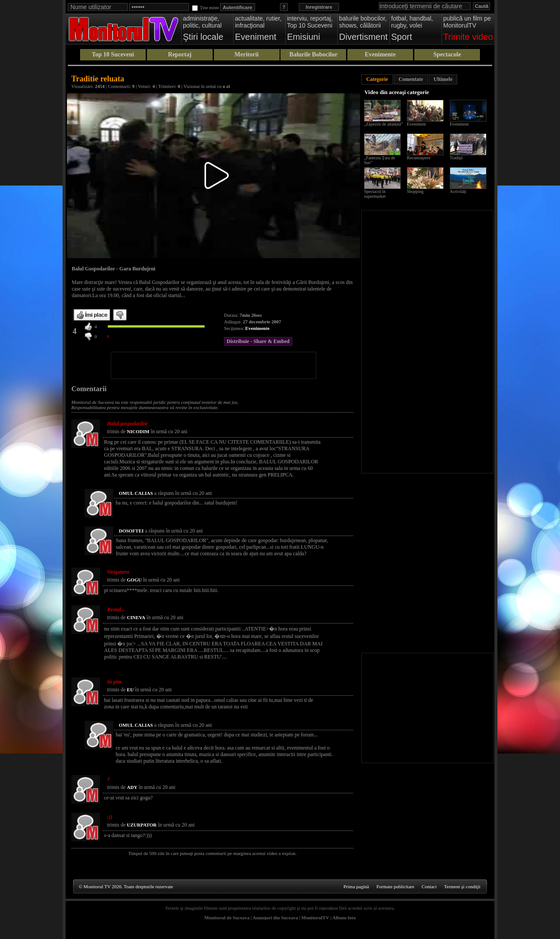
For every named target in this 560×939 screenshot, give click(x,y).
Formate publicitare (395, 886)
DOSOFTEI (131, 531)
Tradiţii (456, 158)
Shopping (415, 191)
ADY (132, 787)
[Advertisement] (213, 365)
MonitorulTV (315, 918)
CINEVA (136, 617)
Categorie (377, 79)
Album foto (344, 918)
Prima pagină (356, 886)
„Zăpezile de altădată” (383, 124)
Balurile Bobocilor (313, 54)
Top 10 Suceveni (113, 54)
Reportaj (180, 54)
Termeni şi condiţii (462, 886)
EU (130, 690)
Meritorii (247, 54)
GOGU (134, 580)
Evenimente (380, 54)
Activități (458, 191)
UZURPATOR (142, 825)
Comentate (411, 79)
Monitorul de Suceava (227, 918)
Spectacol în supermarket (375, 194)
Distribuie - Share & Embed (258, 341)
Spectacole (447, 54)
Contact (429, 886)
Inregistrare (319, 7)
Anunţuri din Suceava (275, 918)
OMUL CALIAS (136, 493)
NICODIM (138, 431)
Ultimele (443, 79)
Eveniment (416, 124)
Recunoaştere (419, 158)
